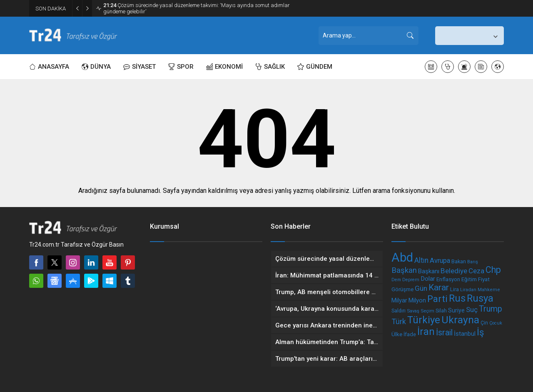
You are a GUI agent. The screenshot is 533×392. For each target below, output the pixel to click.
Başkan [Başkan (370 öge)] (404, 270)
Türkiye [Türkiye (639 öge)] (424, 320)
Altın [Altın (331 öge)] (421, 260)
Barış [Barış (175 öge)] (473, 262)
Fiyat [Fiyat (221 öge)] (484, 279)
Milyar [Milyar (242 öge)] (399, 301)
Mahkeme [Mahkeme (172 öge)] (489, 290)
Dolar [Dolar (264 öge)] (428, 279)
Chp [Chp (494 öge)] (493, 270)
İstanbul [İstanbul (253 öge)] (465, 334)
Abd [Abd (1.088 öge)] (402, 257)
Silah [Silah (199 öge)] (441, 311)
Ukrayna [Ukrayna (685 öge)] (460, 320)
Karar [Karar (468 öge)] (439, 287)
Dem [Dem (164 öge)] (396, 280)
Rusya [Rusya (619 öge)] (480, 298)
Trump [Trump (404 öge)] (491, 309)
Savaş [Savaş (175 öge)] (413, 311)
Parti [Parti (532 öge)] (437, 299)
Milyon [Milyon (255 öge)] (417, 300)
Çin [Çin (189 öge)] (484, 323)
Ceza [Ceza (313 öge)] (476, 271)
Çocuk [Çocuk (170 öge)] (496, 323)
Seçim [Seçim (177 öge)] (427, 311)
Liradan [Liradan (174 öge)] (468, 290)
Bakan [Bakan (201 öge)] (459, 261)
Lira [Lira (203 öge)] (455, 289)
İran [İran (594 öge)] (426, 332)
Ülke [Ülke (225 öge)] (397, 334)
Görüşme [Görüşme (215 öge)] (402, 289)
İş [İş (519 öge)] (480, 332)
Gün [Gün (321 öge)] (421, 288)
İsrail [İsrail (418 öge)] (444, 333)
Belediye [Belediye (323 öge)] (454, 271)
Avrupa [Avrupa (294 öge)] (440, 261)
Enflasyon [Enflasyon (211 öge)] (448, 279)
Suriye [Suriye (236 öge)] (456, 310)
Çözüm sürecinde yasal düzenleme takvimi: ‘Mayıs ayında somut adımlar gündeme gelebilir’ (197, 8)
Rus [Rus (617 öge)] (457, 298)
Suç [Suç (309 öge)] (472, 310)
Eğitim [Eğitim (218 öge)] (469, 279)
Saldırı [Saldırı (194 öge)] (399, 311)
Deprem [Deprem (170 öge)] (411, 280)
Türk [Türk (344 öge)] (399, 321)
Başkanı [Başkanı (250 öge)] (429, 271)
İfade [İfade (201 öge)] (410, 334)
